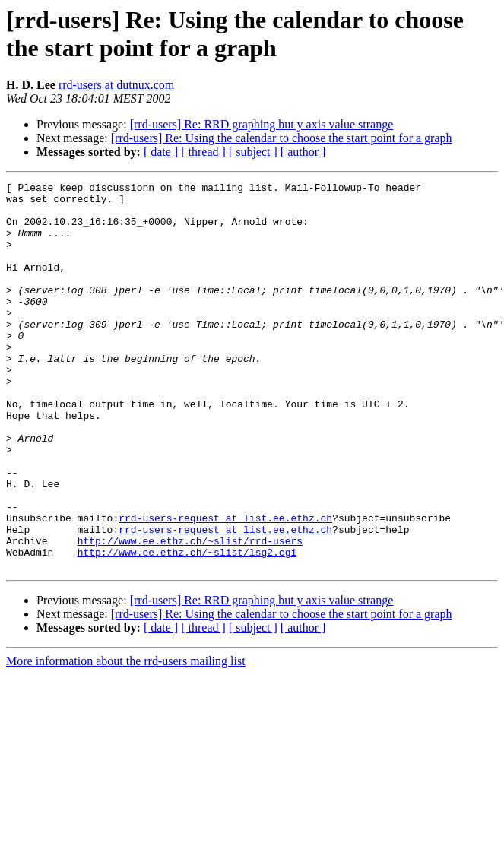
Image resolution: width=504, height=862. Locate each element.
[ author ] (303, 152)
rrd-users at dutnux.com (116, 85)
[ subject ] (253, 152)
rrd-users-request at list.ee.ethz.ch (225, 586)
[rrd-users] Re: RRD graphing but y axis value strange (262, 124)
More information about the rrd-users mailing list (126, 738)
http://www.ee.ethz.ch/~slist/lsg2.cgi (187, 627)
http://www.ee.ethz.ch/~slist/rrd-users (190, 613)
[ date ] (161, 152)
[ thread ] (203, 152)
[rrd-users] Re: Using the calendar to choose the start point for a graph (282, 138)
